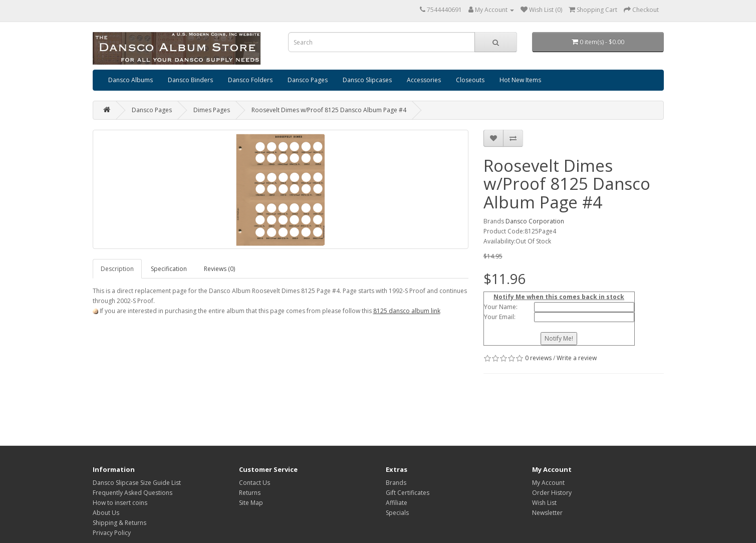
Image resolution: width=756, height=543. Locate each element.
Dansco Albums (131, 80)
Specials (397, 513)
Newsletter (547, 513)
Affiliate (397, 503)
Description (117, 269)
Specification (169, 269)
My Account (548, 483)
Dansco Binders (190, 80)
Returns (250, 493)
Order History (552, 493)
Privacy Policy (112, 533)
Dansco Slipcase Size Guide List (137, 483)
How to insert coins (120, 503)
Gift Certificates (408, 493)
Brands (396, 483)
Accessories (424, 80)
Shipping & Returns (119, 523)
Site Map (251, 503)
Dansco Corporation (535, 221)
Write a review (577, 358)
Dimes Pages (212, 110)
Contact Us (255, 483)
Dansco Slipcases (367, 80)
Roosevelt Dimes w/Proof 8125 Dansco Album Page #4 (329, 110)
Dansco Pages (308, 80)
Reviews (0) (219, 269)
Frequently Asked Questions (133, 493)
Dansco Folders (250, 80)
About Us (106, 513)
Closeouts (470, 80)
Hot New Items (520, 80)
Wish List (544, 503)
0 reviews (538, 358)
